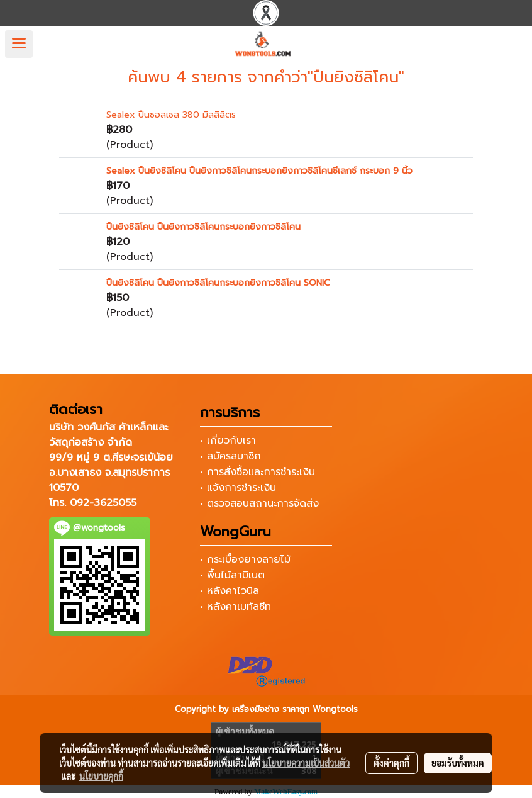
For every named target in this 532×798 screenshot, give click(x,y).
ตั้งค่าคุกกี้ (391, 763)
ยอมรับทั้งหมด (458, 763)
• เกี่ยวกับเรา (228, 441)
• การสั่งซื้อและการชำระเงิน (258, 472)
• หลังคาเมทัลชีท (236, 607)
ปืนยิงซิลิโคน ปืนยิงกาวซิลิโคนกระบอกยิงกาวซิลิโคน (203, 227)
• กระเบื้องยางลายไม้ (245, 559)
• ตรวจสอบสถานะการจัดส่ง (259, 503)
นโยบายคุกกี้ (101, 776)
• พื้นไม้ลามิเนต (232, 575)
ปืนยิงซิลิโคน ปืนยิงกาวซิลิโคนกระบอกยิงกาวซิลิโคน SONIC (218, 283)
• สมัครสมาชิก (230, 456)
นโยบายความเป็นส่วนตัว (306, 763)
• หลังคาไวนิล (230, 591)
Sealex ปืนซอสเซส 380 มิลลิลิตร (171, 115)
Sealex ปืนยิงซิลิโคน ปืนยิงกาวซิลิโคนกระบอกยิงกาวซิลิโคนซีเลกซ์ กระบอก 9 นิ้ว (259, 171)
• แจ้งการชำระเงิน (238, 488)
